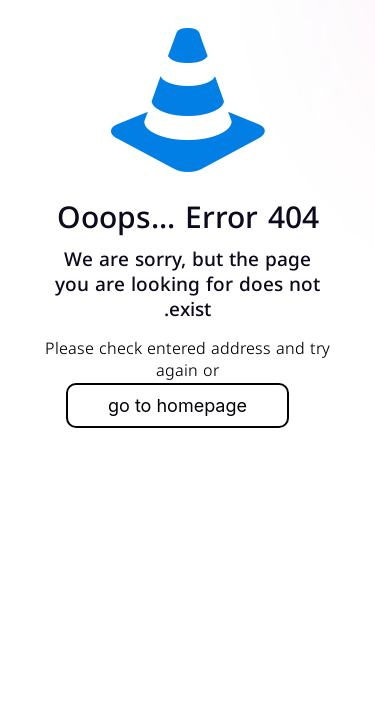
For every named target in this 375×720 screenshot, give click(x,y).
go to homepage (177, 405)
